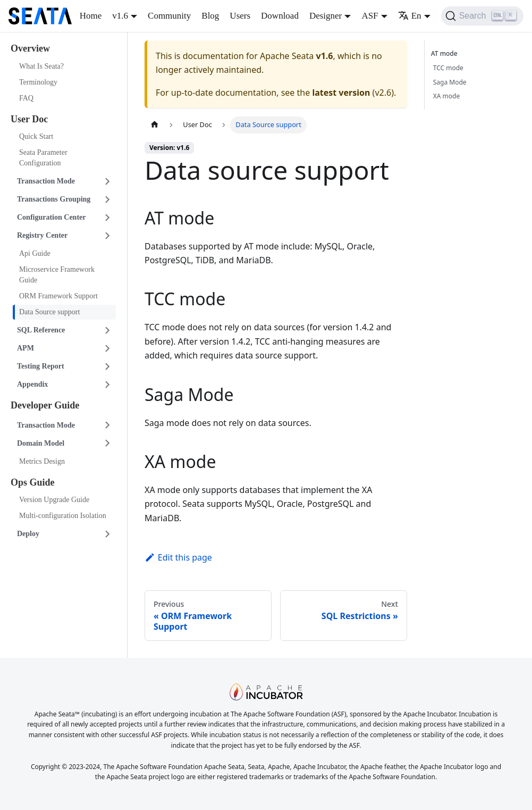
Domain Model (41, 443)
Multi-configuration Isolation (63, 516)
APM (26, 348)
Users (240, 16)
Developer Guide (45, 405)
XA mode (446, 96)
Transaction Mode (46, 181)
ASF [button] (370, 16)
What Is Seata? (41, 66)
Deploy (28, 534)
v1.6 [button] (120, 16)
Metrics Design (42, 461)
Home (91, 16)
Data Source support (49, 312)
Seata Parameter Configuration (43, 158)
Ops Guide (33, 482)
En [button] (410, 16)
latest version (341, 93)
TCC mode (448, 68)
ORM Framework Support (58, 296)
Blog (210, 16)
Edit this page (178, 557)
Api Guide (35, 253)
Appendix (32, 384)
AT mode (446, 53)
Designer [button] (326, 16)
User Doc (29, 119)
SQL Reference (41, 330)
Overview (30, 48)
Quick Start (36, 136)
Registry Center (42, 235)
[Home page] (155, 125)
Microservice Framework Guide (57, 275)
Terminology (38, 82)
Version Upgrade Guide (54, 500)
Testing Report (41, 366)
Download (280, 16)
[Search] (482, 16)
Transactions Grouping (54, 199)
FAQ (26, 98)
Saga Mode (450, 82)
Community (169, 16)
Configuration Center (52, 217)
